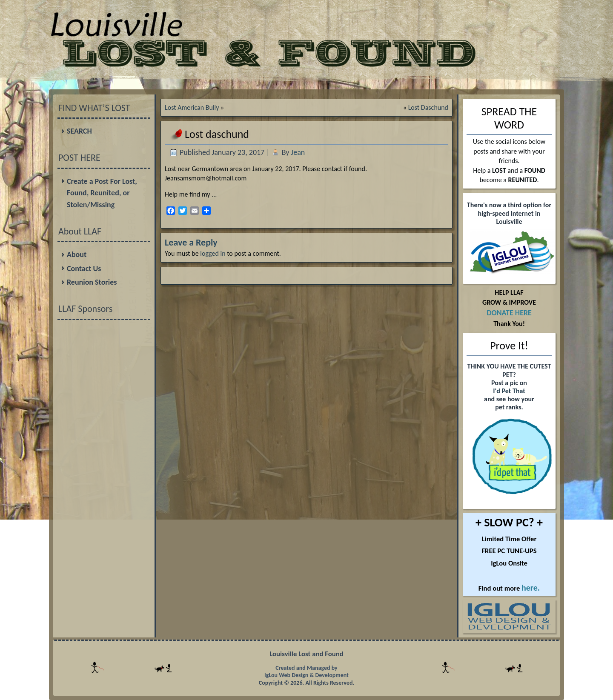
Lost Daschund (428, 107)
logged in (213, 253)
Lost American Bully (192, 107)
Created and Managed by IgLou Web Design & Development (306, 672)
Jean (298, 152)
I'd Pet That (509, 391)
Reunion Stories (92, 282)
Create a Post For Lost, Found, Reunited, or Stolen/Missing (102, 193)
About (77, 254)
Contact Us (84, 269)
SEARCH (79, 131)
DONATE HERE (509, 313)
